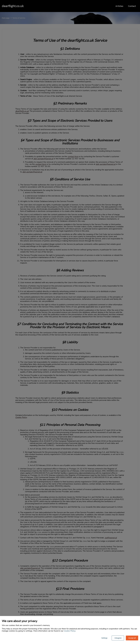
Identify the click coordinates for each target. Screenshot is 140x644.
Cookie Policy (70, 631)
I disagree (118, 638)
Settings (104, 638)
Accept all (132, 638)
